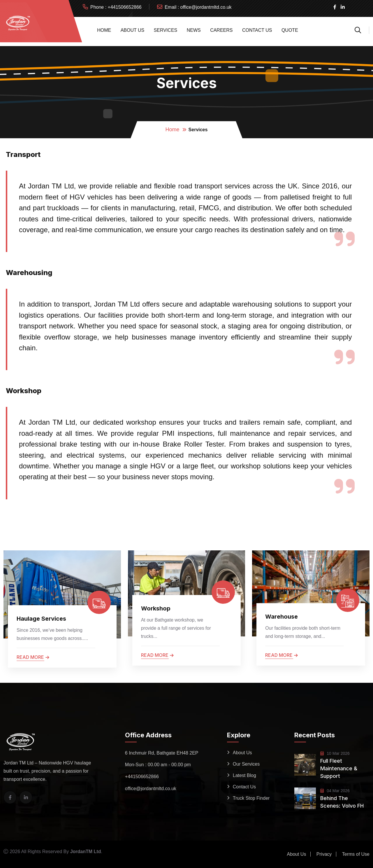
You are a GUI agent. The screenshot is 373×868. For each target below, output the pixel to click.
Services (166, 30)
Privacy (324, 854)
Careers (221, 30)
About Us (133, 30)
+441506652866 (125, 7)
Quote (290, 30)
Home (104, 30)
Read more (33, 657)
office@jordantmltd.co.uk (206, 7)
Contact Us (257, 30)
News (194, 30)
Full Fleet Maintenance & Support (339, 768)
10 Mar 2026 (335, 753)
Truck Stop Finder (251, 798)
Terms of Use (356, 854)
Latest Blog (244, 775)
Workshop (156, 608)
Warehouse (281, 617)
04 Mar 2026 (335, 791)
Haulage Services (41, 619)
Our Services (246, 764)
